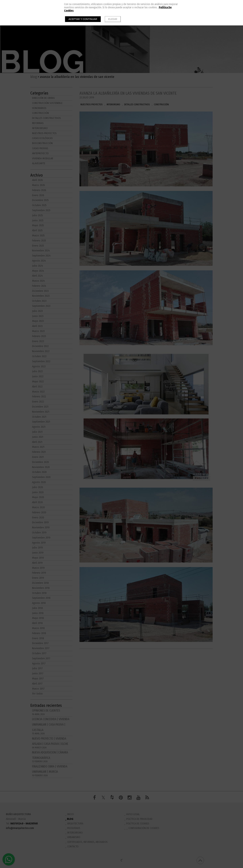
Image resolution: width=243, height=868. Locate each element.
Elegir (113, 19)
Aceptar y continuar (83, 19)
